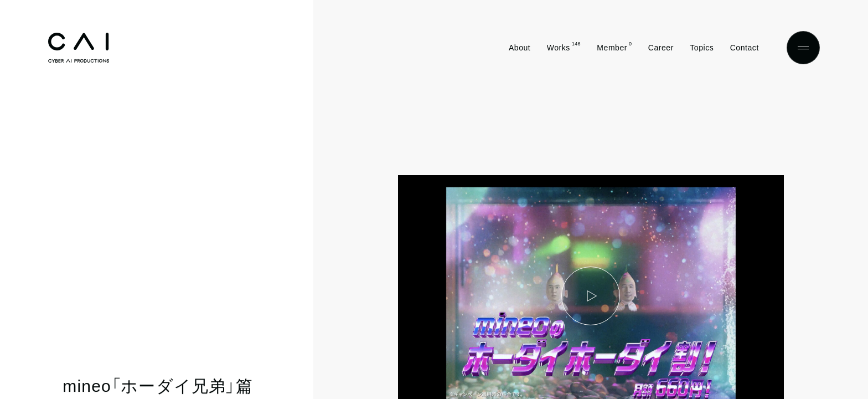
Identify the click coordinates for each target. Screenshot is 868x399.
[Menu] (803, 48)
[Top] (79, 48)
